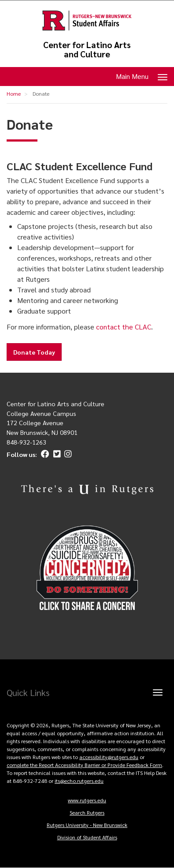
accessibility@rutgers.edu (109, 757)
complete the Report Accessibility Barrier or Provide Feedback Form (84, 765)
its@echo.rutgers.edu (79, 781)
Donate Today (34, 352)
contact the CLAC (124, 327)
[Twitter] (56, 454)
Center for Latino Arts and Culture (87, 49)
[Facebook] (44, 454)
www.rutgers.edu (87, 800)
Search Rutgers (87, 812)
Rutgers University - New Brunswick (87, 825)
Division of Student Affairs (87, 837)
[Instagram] (67, 454)
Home (14, 94)
